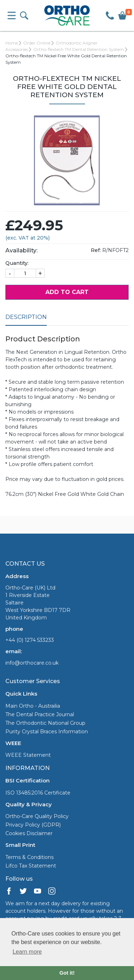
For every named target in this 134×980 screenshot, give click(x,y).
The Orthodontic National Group (45, 723)
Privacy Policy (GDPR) (33, 825)
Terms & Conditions (29, 857)
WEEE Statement (28, 755)
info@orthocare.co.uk (32, 663)
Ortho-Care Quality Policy (37, 816)
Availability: (21, 250)
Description (26, 317)
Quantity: (17, 263)
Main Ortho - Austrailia (33, 706)
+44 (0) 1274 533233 (30, 640)
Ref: (96, 250)
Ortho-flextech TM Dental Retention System (79, 49)
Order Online (37, 43)
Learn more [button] (27, 952)
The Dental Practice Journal (40, 714)
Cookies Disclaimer (29, 833)
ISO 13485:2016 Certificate (38, 793)
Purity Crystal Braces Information (47, 732)
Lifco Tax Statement (31, 866)
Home (12, 43)
